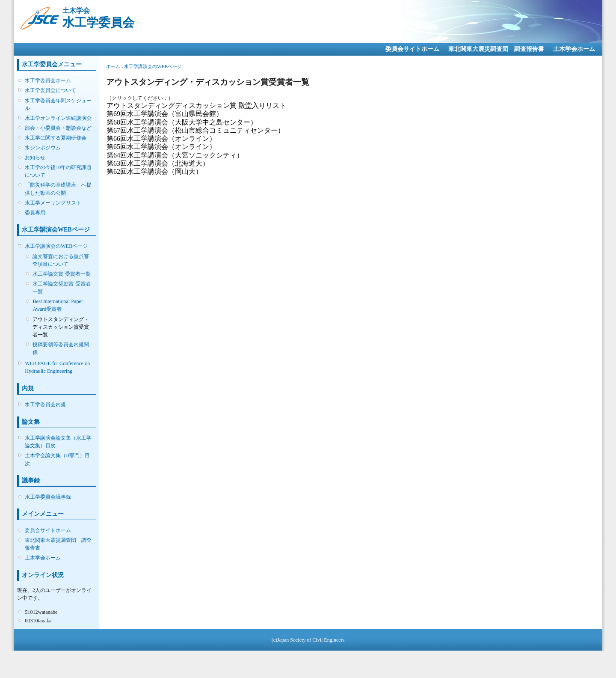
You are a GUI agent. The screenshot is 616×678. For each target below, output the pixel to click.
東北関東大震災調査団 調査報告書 (496, 49)
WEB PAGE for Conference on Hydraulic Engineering (57, 367)
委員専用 (35, 213)
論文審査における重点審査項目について (61, 260)
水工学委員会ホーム (48, 80)
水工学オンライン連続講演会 (58, 118)
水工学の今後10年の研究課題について (58, 171)
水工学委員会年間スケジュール (58, 104)
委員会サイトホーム (412, 49)
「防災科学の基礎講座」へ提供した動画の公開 (58, 189)
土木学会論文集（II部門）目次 (57, 459)
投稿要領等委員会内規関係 (61, 348)
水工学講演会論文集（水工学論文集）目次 (58, 442)
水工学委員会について (50, 90)
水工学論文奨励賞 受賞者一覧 (61, 288)
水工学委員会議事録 (48, 497)
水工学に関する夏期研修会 (56, 138)
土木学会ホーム (574, 49)
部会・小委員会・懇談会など (58, 128)
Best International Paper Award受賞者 (58, 305)
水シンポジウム (43, 148)
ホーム (113, 66)
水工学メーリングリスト (53, 203)
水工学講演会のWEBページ (56, 246)
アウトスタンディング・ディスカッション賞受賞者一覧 (61, 327)
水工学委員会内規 (45, 404)
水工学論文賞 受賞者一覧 (61, 274)
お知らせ (35, 158)
